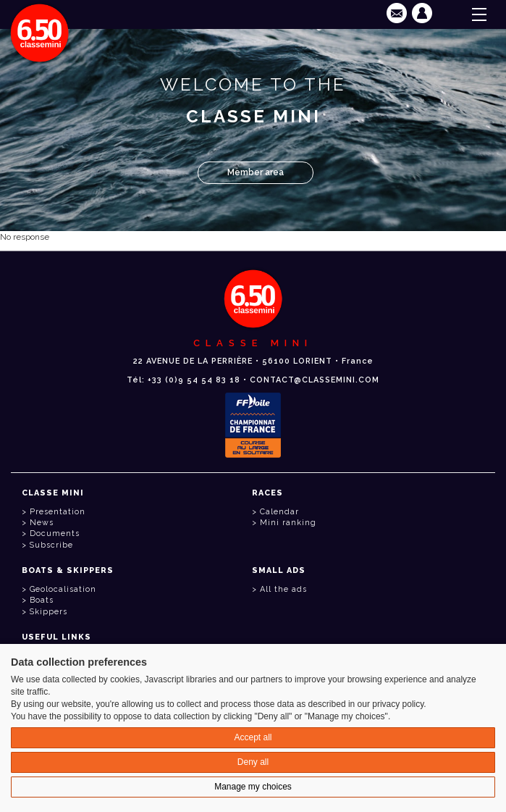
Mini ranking (288, 523)
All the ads (283, 589)
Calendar (279, 512)
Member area (256, 172)
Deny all (253, 762)
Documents (55, 533)
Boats (42, 600)
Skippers (49, 612)
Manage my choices (253, 787)
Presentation (58, 512)
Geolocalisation (63, 589)
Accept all (253, 737)
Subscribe (51, 545)
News (42, 523)
